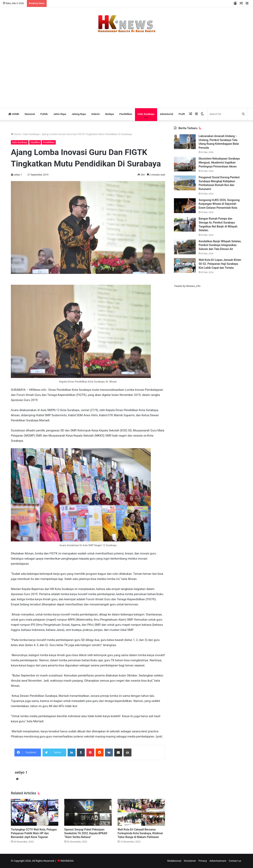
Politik (44, 114)
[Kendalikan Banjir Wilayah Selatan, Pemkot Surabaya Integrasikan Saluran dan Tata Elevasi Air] (185, 247)
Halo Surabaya (146, 114)
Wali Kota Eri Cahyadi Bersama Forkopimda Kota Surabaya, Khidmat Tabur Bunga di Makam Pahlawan (140, 833)
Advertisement (218, 861)
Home (16, 134)
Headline (35, 142)
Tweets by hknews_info (187, 286)
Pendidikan (126, 114)
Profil (182, 114)
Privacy (203, 861)
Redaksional (174, 861)
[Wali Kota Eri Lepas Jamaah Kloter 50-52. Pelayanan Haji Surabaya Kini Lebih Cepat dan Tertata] (185, 265)
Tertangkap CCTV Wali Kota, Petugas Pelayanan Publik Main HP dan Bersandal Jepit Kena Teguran (34, 833)
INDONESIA (67, 861)
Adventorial (167, 114)
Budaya (110, 114)
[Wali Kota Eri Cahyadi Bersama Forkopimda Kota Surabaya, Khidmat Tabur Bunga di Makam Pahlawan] (141, 812)
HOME (14, 114)
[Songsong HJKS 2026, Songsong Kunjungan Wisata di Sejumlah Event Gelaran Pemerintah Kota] (185, 206)
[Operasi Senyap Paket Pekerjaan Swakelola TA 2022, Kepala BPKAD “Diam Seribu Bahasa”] (88, 812)
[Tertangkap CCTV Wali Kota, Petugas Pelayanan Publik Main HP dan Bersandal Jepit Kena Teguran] (35, 812)
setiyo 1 (18, 175)
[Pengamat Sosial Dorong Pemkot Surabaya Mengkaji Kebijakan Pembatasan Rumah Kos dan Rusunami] (185, 183)
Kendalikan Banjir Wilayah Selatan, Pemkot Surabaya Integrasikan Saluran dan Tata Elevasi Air (220, 245)
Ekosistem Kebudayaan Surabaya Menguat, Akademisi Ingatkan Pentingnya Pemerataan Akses (219, 162)
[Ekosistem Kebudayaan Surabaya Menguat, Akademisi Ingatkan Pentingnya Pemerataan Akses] (185, 164)
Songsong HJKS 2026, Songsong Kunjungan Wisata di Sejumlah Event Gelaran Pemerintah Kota (219, 204)
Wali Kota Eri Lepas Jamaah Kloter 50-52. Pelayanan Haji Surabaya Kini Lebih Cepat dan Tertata (220, 264)
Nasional (30, 114)
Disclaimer (190, 861)
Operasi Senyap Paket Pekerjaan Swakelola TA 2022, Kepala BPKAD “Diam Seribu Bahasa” (86, 833)
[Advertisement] (126, 68)
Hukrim (96, 114)
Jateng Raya (79, 114)
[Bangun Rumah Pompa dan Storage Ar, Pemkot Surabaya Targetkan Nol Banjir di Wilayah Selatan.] (185, 224)
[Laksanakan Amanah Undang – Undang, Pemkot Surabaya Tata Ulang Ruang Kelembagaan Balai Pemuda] (185, 142)
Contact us (235, 861)
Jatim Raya (60, 114)
